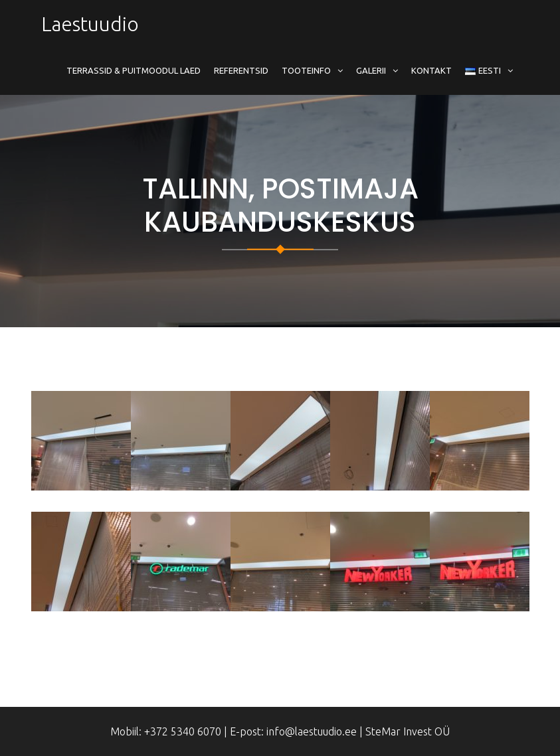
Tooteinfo (306, 70)
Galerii (371, 70)
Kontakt (431, 70)
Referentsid (241, 70)
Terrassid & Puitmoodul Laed (134, 70)
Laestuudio (90, 24)
